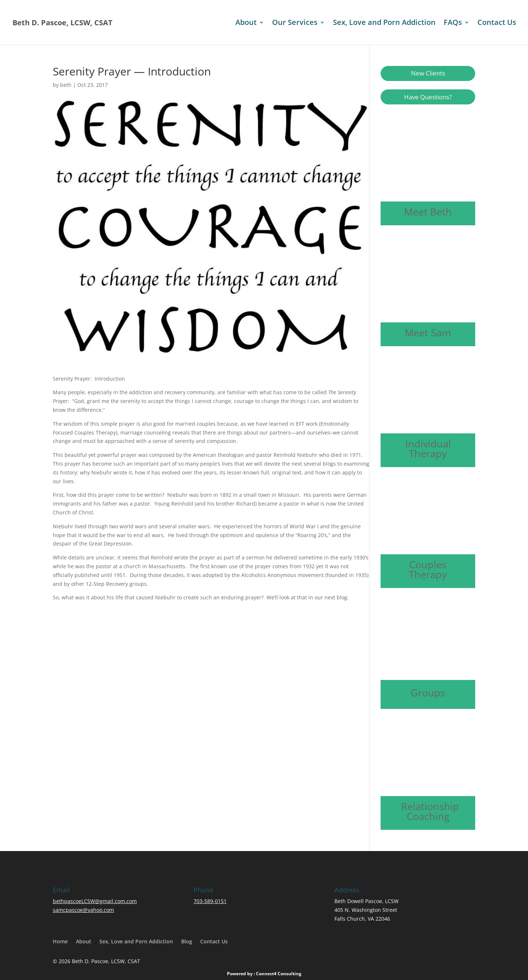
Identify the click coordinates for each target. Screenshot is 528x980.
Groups (428, 693)
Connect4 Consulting (279, 974)
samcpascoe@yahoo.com (83, 910)
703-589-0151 (210, 901)
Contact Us (497, 23)
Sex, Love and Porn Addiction (384, 23)
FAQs (453, 23)
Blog (187, 941)
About (246, 23)
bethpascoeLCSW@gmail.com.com (95, 901)
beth (66, 85)
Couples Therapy (428, 569)
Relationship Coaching (430, 811)
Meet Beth (428, 212)
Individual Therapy (428, 448)
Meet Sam (428, 332)
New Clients (428, 73)
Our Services (295, 23)
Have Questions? (428, 97)
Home (60, 941)
